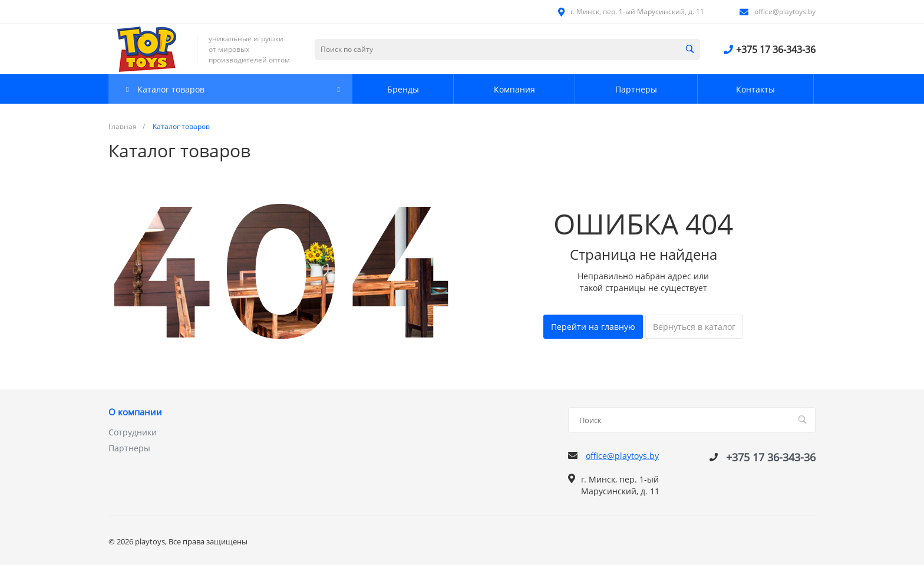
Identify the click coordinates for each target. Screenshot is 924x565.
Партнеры (129, 448)
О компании (135, 412)
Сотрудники (133, 432)
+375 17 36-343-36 (776, 49)
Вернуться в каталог (694, 327)
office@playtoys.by (785, 11)
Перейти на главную (593, 327)
